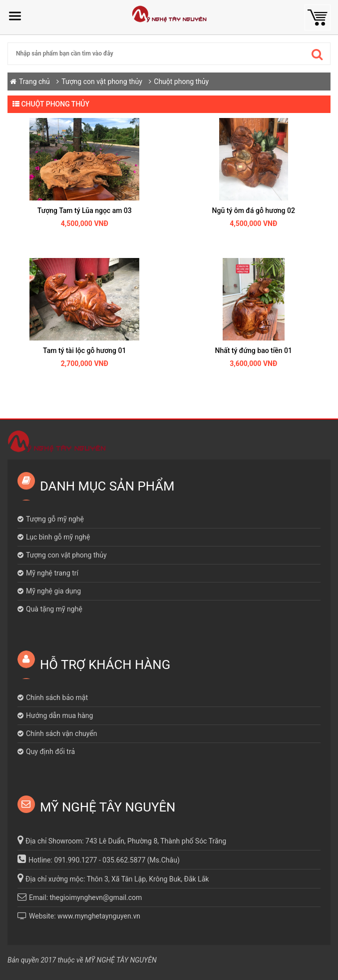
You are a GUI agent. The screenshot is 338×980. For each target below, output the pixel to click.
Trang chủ (34, 81)
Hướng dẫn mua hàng (59, 715)
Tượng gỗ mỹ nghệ (55, 519)
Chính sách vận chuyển (62, 733)
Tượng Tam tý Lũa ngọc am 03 (85, 210)
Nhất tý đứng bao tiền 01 (253, 350)
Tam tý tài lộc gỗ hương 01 (84, 350)
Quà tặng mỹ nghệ (54, 609)
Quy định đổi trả (50, 751)
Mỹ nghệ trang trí (52, 573)
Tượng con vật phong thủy (103, 81)
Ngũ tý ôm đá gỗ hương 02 (254, 210)
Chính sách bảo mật (57, 697)
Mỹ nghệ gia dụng (53, 591)
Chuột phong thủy (181, 81)
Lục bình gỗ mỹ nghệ (58, 537)
